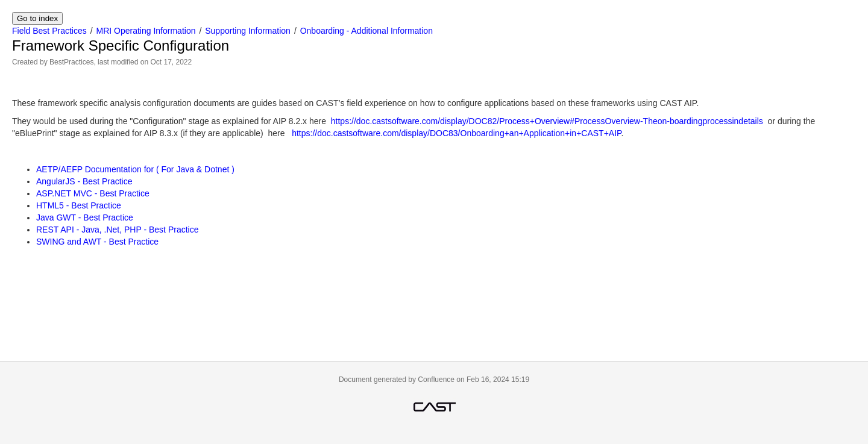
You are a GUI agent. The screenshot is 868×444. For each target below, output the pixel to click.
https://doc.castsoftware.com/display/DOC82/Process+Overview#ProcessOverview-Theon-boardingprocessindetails (547, 121)
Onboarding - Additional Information (366, 31)
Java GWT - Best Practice (85, 217)
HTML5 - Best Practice (79, 205)
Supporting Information (248, 31)
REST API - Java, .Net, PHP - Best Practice (117, 230)
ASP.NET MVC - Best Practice (93, 193)
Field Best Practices (49, 31)
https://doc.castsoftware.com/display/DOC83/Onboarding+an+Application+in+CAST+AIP (456, 133)
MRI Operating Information (146, 31)
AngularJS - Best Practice (84, 181)
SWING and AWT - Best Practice (97, 242)
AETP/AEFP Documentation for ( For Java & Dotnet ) (135, 169)
